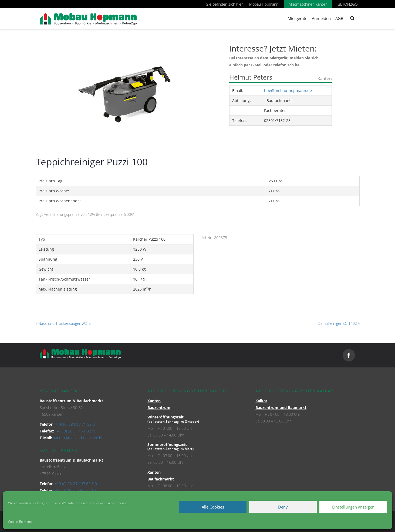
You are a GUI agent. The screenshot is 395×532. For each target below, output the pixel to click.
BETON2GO (348, 4)
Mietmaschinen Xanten (308, 4)
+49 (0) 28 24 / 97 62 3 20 (76, 490)
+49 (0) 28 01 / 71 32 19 (76, 431)
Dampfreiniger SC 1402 (337, 323)
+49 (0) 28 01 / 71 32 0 (75, 424)
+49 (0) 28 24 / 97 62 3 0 (76, 484)
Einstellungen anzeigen (353, 507)
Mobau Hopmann (264, 4)
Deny (283, 507)
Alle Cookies (213, 507)
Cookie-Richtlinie (20, 522)
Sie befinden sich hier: (225, 4)
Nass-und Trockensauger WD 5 (65, 323)
